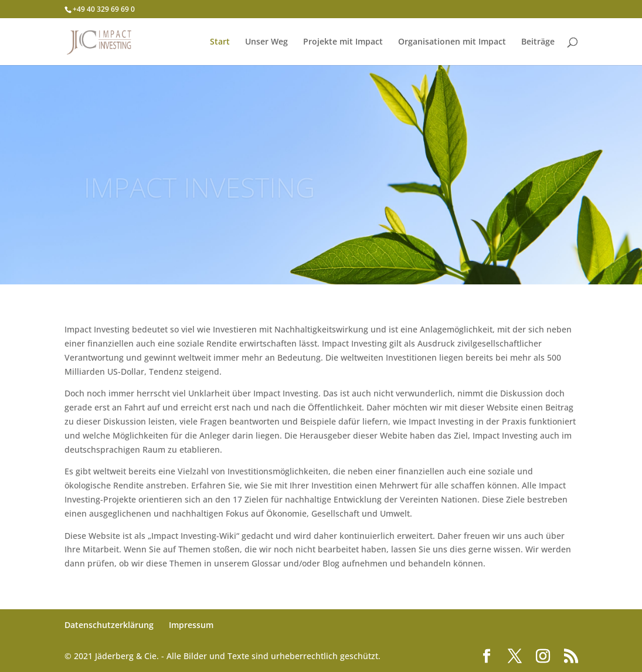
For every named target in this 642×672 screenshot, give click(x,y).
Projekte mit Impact (343, 42)
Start (220, 42)
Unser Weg (266, 42)
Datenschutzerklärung (109, 625)
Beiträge (538, 42)
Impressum (191, 625)
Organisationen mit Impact (452, 42)
